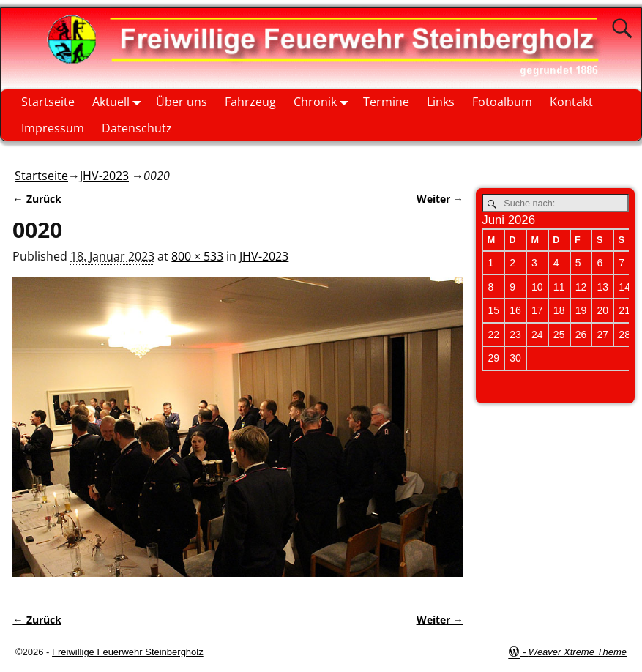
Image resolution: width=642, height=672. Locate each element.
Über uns (182, 102)
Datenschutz (137, 128)
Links (441, 102)
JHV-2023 (104, 176)
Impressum (53, 128)
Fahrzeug (250, 102)
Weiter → (440, 199)
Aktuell (120, 102)
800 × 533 (197, 256)
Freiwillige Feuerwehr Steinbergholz (128, 652)
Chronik (324, 102)
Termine (386, 102)
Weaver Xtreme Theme (578, 652)
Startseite (48, 102)
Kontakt (571, 102)
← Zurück (37, 199)
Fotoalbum (502, 102)
